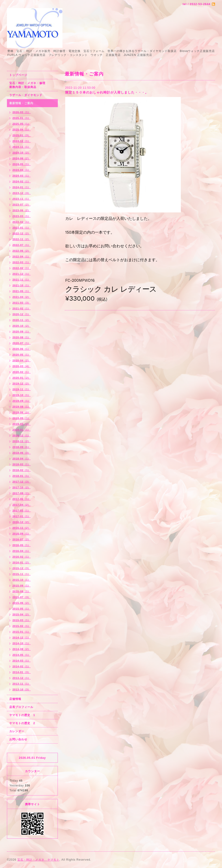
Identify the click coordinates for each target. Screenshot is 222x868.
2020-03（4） (22, 366)
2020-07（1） (22, 343)
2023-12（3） (22, 193)
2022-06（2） (22, 251)
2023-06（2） (22, 210)
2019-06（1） (22, 412)
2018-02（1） (22, 470)
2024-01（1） (22, 187)
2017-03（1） (22, 511)
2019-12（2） (22, 384)
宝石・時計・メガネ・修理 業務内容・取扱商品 (32, 85)
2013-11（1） (22, 684)
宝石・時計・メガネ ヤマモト (38, 860)
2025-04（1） (22, 130)
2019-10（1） (22, 395)
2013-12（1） (22, 678)
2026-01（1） (22, 118)
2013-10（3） (22, 690)
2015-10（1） (22, 580)
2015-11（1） (22, 574)
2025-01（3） (22, 135)
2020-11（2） (22, 320)
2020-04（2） (22, 360)
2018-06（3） (22, 453)
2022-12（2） (22, 233)
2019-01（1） (22, 430)
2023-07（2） (22, 205)
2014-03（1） (22, 661)
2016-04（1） (22, 551)
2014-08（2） (22, 649)
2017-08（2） (22, 493)
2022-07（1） (22, 245)
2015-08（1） (22, 591)
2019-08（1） (22, 407)
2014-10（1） (22, 643)
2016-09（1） (22, 534)
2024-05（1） (22, 164)
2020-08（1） (22, 337)
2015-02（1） (22, 626)
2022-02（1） (22, 268)
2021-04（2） (22, 297)
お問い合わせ (18, 739)
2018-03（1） (22, 464)
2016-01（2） (22, 563)
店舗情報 (15, 699)
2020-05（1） (22, 355)
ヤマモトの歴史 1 (22, 715)
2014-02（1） (22, 666)
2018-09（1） (22, 447)
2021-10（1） (22, 285)
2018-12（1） (22, 436)
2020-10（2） (22, 326)
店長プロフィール (21, 707)
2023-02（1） (22, 222)
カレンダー (17, 731)
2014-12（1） (22, 638)
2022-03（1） (22, 262)
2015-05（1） (22, 609)
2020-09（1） (22, 332)
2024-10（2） (22, 153)
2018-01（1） (22, 476)
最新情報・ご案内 (21, 103)
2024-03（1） (22, 176)
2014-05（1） (22, 655)
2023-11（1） (22, 199)
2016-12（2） (22, 522)
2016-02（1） (22, 557)
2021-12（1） (22, 274)
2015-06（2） (22, 603)
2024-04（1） (22, 170)
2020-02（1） (22, 372)
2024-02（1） (22, 181)
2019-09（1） (22, 401)
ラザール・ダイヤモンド (26, 95)
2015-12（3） (22, 568)
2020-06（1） (22, 349)
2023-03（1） (22, 216)
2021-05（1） (22, 291)
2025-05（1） (22, 124)
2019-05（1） (22, 418)
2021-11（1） (22, 280)
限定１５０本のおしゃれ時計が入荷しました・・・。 (107, 92)
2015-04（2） (22, 614)
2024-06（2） (22, 158)
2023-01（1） (22, 228)
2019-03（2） (22, 424)
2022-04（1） (22, 257)
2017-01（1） (22, 516)
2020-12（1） (22, 314)
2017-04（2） (22, 505)
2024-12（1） (22, 141)
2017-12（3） (22, 482)
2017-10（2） (22, 487)
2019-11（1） (22, 389)
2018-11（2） (22, 441)
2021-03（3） (22, 303)
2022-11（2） (22, 239)
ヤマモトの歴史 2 (22, 723)
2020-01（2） (22, 378)
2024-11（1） (22, 147)
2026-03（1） (22, 112)
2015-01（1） (22, 632)
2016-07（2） (22, 539)
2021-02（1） (22, 308)
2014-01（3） (22, 672)
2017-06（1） (22, 499)
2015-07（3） (22, 597)
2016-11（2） (22, 528)
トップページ (18, 75)
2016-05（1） (22, 545)
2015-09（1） (22, 586)
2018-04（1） (22, 459)
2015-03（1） (22, 620)
